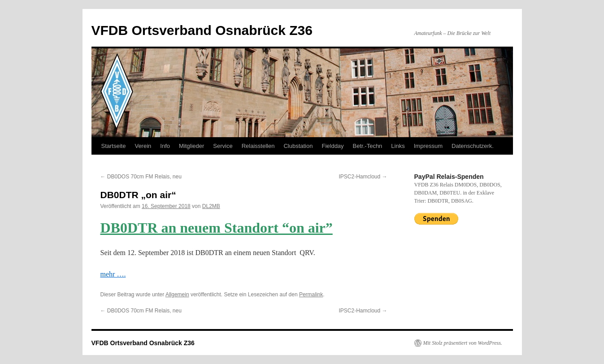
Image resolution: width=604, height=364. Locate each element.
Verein (143, 146)
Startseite (114, 146)
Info (165, 146)
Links (398, 146)
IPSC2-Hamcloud (363, 177)
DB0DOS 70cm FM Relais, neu (141, 177)
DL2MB (211, 206)
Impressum (428, 146)
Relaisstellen (258, 146)
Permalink (311, 295)
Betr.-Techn (368, 146)
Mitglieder (191, 146)
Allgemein (177, 295)
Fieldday (332, 146)
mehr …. (113, 274)
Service (223, 146)
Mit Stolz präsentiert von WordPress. (463, 343)
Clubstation (298, 146)
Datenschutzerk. (473, 146)
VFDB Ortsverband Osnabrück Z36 (202, 30)
